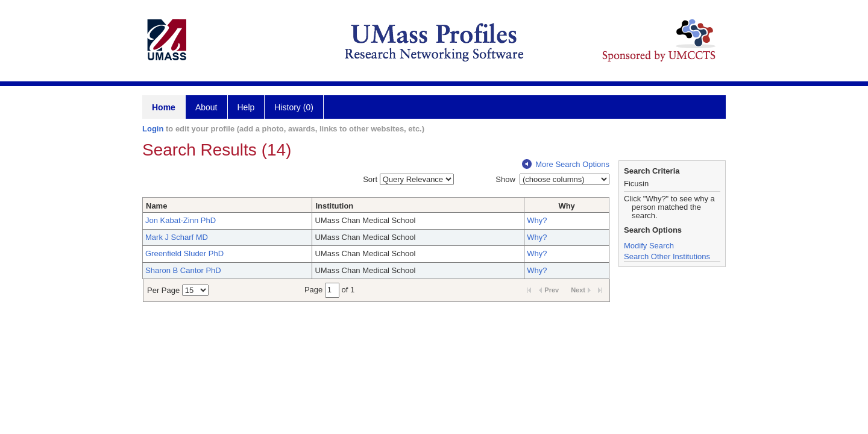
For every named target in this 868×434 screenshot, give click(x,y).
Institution (334, 206)
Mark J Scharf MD (177, 237)
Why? (537, 220)
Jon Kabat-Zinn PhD (181, 220)
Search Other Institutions (667, 256)
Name (156, 206)
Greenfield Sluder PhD (184, 253)
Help (246, 107)
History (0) (294, 107)
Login (153, 129)
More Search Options (566, 164)
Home (164, 107)
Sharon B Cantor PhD (183, 270)
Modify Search (649, 246)
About (206, 107)
